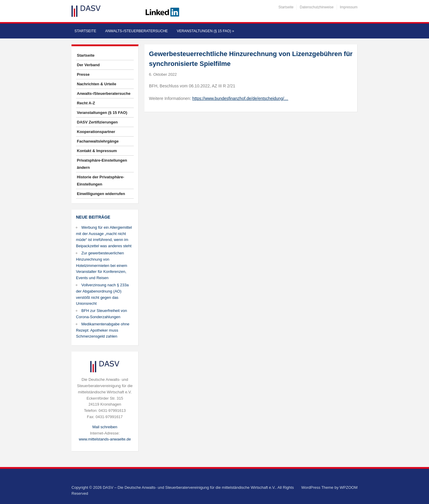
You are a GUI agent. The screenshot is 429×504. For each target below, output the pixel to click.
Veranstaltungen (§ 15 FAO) (205, 31)
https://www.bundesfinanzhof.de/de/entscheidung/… (240, 98)
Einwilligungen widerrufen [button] (101, 194)
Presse (83, 74)
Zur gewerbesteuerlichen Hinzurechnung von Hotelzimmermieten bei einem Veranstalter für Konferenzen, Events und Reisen (102, 265)
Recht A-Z (86, 103)
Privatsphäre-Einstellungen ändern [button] (102, 164)
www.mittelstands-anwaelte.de (105, 439)
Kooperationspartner (96, 132)
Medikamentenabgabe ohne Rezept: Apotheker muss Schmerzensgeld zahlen (103, 330)
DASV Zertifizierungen (97, 122)
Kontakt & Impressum (97, 151)
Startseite (286, 7)
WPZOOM (349, 487)
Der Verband (88, 65)
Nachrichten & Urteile (97, 84)
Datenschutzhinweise (317, 7)
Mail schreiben (105, 427)
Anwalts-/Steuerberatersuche (136, 31)
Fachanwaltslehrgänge (98, 141)
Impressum (349, 7)
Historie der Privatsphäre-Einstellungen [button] (101, 181)
